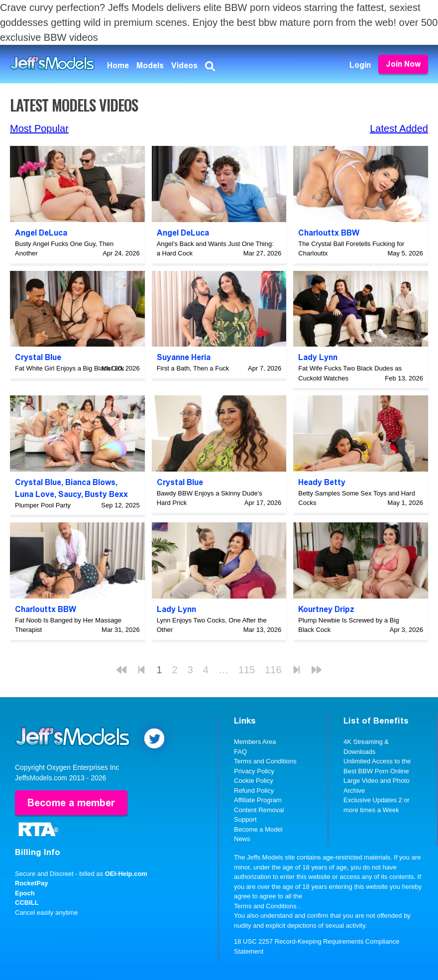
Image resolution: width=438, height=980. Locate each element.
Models (150, 65)
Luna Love (35, 494)
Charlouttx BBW (329, 233)
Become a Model (258, 829)
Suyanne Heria (184, 357)
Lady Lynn (318, 357)
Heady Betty (322, 482)
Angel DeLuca (41, 233)
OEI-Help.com (126, 874)
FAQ (240, 752)
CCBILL (27, 903)
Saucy (70, 494)
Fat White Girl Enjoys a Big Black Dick (70, 368)
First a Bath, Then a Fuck (193, 368)
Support (245, 819)
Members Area (255, 742)
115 (247, 670)
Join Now (403, 64)
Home (118, 65)
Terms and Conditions (265, 761)
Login (360, 65)
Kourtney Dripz (326, 609)
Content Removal (259, 810)
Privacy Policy (254, 771)
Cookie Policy (254, 781)
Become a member (71, 803)
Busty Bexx (106, 494)
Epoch (25, 893)
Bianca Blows (90, 482)
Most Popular (39, 128)
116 (273, 670)
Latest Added (399, 128)
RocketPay (31, 883)
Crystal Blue (38, 357)
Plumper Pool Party (43, 505)
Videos (184, 65)
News (242, 839)
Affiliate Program (258, 800)
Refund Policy (254, 791)
